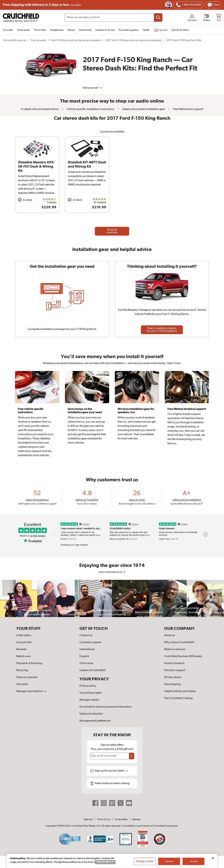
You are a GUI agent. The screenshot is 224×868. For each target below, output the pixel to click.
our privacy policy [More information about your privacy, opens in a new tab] (105, 866)
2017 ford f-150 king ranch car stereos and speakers (134, 40)
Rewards (21, 649)
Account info (24, 642)
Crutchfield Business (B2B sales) (183, 656)
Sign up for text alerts (111, 771)
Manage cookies (89, 700)
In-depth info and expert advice (40, 109)
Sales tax (88, 819)
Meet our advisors (175, 649)
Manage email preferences (95, 721)
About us (170, 635)
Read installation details (162, 330)
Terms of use (104, 819)
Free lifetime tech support (188, 109)
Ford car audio (38, 40)
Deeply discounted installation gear (143, 109)
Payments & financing (29, 663)
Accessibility (121, 819)
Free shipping (42, 5)
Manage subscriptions (31, 691)
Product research (174, 663)
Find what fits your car (14, 40)
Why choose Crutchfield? (179, 642)
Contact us (86, 635)
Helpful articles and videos (180, 691)
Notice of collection (91, 714)
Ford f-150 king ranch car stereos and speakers (76, 40)
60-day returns (173, 677)
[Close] (213, 862)
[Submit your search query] (158, 17)
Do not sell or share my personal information (106, 707)
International (87, 649)
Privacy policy (88, 686)
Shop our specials (27, 677)
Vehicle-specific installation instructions (90, 109)
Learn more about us (112, 572)
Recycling (22, 670)
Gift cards (22, 684)
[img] (178, 5)
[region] (112, 598)
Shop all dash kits (112, 231)
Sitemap (136, 819)
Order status (24, 635)
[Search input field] (113, 17)
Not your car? (93, 88)
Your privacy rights (91, 693)
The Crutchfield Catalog (178, 698)
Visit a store (86, 663)
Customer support (90, 642)
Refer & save (23, 656)
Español (84, 656)
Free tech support (175, 670)
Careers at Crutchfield (92, 670)
